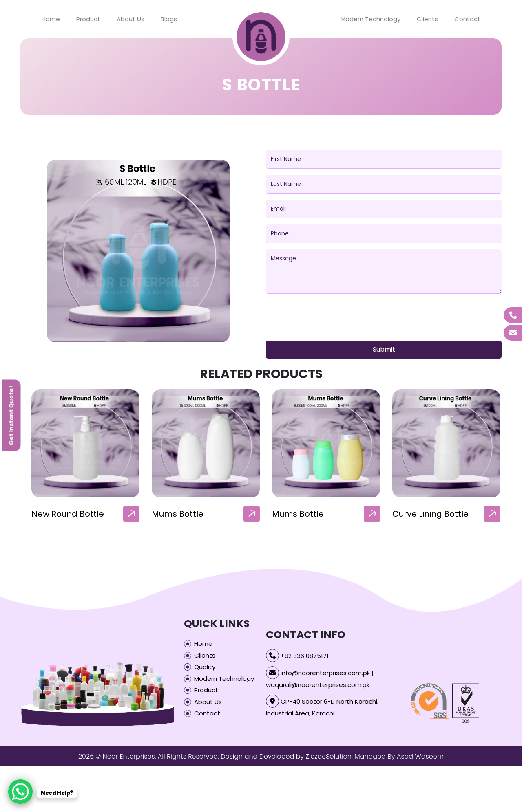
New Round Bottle (188, 514)
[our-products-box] (85, 443)
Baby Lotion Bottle (69, 514)
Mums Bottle (298, 514)
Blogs (169, 19)
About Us (130, 19)
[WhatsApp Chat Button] (20, 792)
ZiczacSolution (328, 756)
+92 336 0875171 (305, 656)
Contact (467, 19)
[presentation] (328, 319)
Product (88, 19)
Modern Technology (370, 19)
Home (51, 19)
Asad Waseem (420, 756)
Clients (427, 19)
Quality (205, 667)
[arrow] (131, 514)
